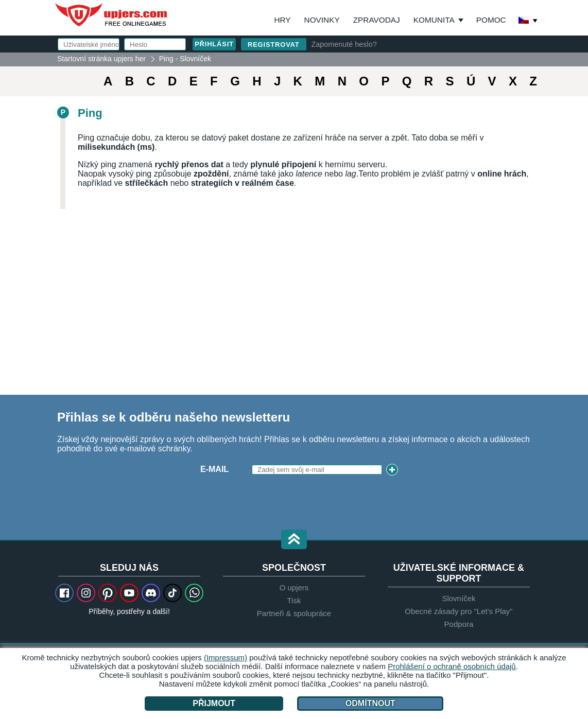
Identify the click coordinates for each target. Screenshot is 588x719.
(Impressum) (226, 657)
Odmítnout (370, 703)
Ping (90, 113)
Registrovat (274, 45)
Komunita (434, 20)
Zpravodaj (377, 20)
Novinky (322, 20)
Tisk (294, 600)
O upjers (294, 588)
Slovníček (459, 598)
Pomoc (491, 20)
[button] (294, 540)
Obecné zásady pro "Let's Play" (459, 611)
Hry (282, 20)
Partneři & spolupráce (294, 613)
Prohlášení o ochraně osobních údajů (452, 666)
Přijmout (214, 703)
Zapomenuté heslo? (344, 44)
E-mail (214, 469)
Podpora (459, 624)
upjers (112, 15)
